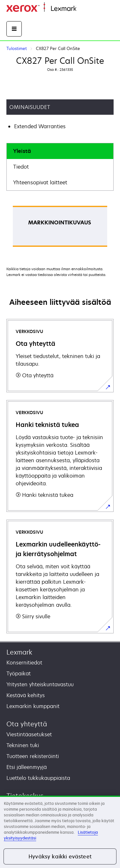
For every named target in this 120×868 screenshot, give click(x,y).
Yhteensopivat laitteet (40, 182)
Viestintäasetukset (29, 734)
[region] (60, 832)
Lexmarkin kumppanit (33, 706)
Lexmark (19, 652)
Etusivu (84, 9)
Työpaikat (19, 673)
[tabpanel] (60, 228)
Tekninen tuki (23, 745)
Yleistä (22, 151)
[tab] (60, 151)
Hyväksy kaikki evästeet (60, 856)
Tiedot (21, 167)
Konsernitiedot (24, 663)
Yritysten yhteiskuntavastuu (40, 684)
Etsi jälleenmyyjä (27, 767)
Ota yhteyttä (27, 724)
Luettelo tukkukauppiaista (38, 778)
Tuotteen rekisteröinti (33, 756)
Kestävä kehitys (26, 695)
